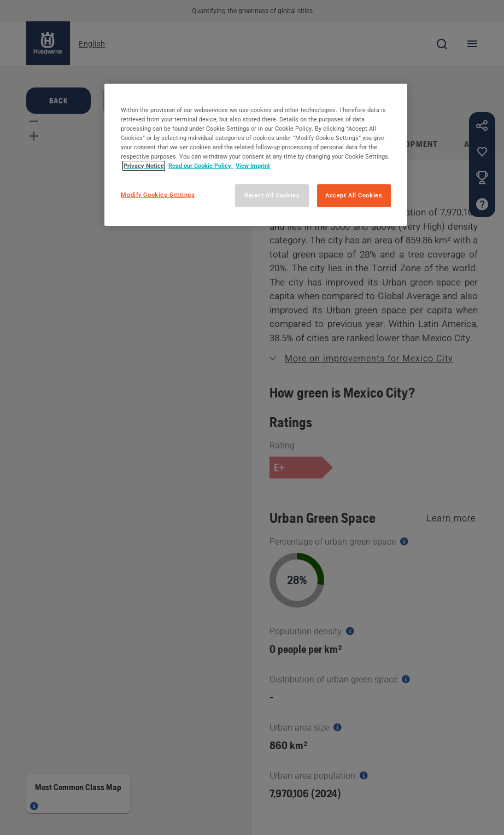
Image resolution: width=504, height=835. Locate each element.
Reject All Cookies (272, 195)
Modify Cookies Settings (158, 195)
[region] (256, 155)
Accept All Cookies (354, 195)
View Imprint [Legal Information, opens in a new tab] (253, 166)
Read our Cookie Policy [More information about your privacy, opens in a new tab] (201, 166)
